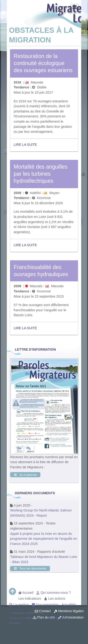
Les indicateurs (30, 598)
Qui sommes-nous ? (53, 593)
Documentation (45, 605)
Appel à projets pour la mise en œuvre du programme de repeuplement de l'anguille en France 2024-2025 (44, 539)
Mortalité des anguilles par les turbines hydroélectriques (40, 174)
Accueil (26, 593)
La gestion (19, 605)
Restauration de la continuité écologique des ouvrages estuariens (43, 63)
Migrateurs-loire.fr (24, 613)
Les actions (55, 598)
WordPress (33, 618)
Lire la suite (25, 145)
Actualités (69, 605)
